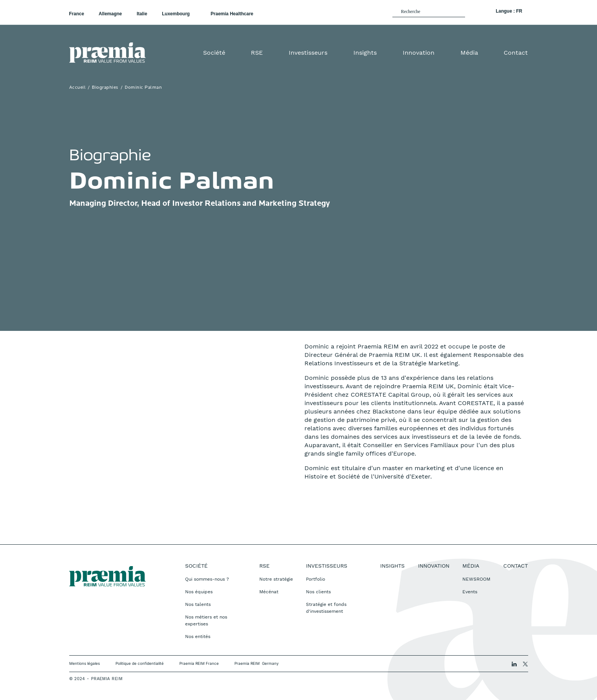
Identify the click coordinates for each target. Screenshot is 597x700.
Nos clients (318, 592)
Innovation (419, 53)
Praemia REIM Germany (257, 663)
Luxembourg (176, 14)
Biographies (105, 88)
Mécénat (269, 592)
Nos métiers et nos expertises (206, 620)
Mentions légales (85, 663)
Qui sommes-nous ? (207, 579)
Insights (365, 53)
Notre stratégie (276, 579)
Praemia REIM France (199, 663)
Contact (516, 53)
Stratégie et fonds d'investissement (326, 608)
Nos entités (198, 637)
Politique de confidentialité (140, 663)
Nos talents (198, 604)
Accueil (78, 88)
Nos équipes (199, 592)
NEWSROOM (476, 579)
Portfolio (316, 579)
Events (470, 592)
